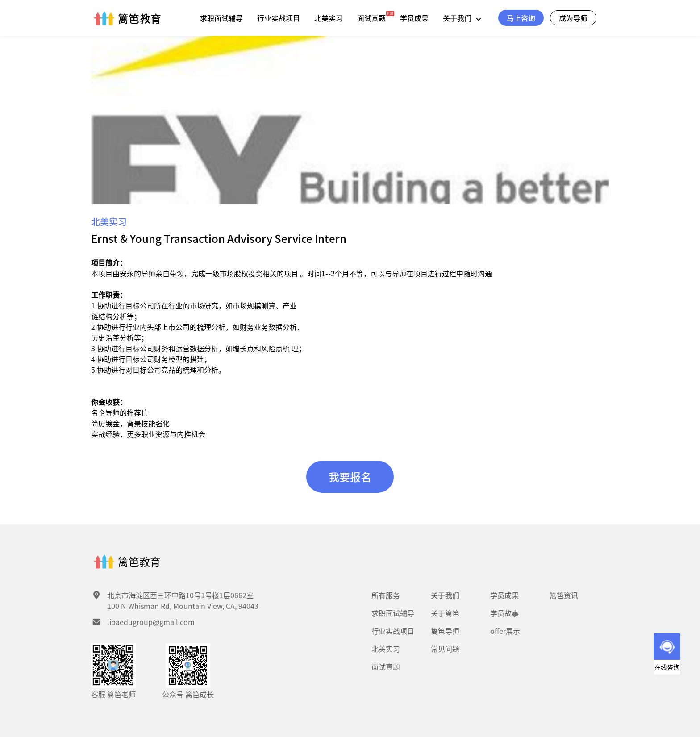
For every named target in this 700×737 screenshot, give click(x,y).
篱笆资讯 (564, 595)
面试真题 (371, 18)
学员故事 (504, 613)
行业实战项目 (279, 18)
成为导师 (573, 18)
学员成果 (414, 18)
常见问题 (445, 649)
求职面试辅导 (221, 18)
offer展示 (505, 631)
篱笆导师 (445, 631)
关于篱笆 (445, 613)
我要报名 (350, 477)
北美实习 (329, 18)
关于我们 (464, 18)
